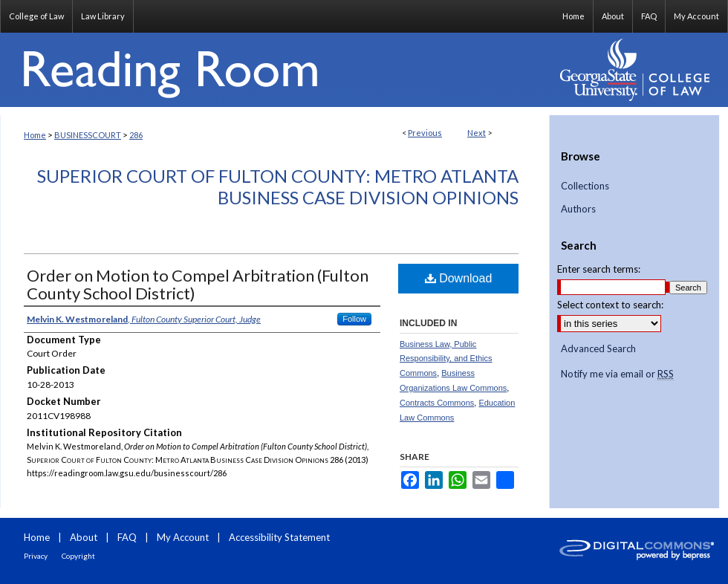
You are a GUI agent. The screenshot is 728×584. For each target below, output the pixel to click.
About (84, 537)
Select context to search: (610, 305)
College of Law (36, 16)
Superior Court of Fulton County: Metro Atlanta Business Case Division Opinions (278, 186)
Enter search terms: (599, 269)
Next (477, 133)
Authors (578, 209)
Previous (425, 133)
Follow (354, 319)
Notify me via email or (617, 374)
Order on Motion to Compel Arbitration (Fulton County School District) (198, 284)
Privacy (36, 556)
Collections (585, 186)
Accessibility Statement (279, 537)
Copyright (78, 556)
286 (136, 135)
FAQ (127, 537)
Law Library (103, 16)
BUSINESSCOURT (88, 135)
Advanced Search (598, 348)
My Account (183, 537)
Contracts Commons (437, 403)
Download (459, 278)
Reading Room (275, 70)
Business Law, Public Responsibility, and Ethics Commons (446, 359)
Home (35, 135)
